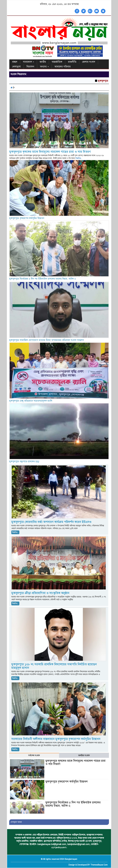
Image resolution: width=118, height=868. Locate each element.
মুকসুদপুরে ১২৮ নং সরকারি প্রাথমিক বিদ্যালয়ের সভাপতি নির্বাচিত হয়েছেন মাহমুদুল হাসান (54, 666)
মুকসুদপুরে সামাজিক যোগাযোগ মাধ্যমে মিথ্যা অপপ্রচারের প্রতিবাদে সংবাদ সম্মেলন (47, 340)
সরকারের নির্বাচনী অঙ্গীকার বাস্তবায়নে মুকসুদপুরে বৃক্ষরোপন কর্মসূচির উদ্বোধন (56, 739)
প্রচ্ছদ (15, 62)
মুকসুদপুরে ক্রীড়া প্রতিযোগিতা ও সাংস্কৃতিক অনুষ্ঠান (40, 593)
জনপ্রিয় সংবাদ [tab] (84, 755)
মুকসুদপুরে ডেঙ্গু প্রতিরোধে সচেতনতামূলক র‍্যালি (31, 401)
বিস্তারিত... (79, 158)
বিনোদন (30, 67)
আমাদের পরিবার (63, 67)
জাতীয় (43, 62)
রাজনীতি (72, 62)
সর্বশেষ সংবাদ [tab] (34, 755)
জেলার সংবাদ (89, 62)
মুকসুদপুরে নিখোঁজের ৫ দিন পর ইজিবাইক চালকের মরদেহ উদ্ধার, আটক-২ (42, 279)
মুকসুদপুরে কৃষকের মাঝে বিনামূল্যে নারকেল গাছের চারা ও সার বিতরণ (50, 152)
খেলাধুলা (16, 67)
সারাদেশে (28, 62)
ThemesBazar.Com (99, 865)
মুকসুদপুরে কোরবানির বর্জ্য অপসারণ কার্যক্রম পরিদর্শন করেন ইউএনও (52, 522)
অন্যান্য (44, 67)
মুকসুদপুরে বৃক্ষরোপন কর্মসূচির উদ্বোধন (27, 218)
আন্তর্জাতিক (57, 62)
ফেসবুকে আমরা (16, 822)
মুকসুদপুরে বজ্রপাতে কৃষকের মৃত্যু (24, 461)
